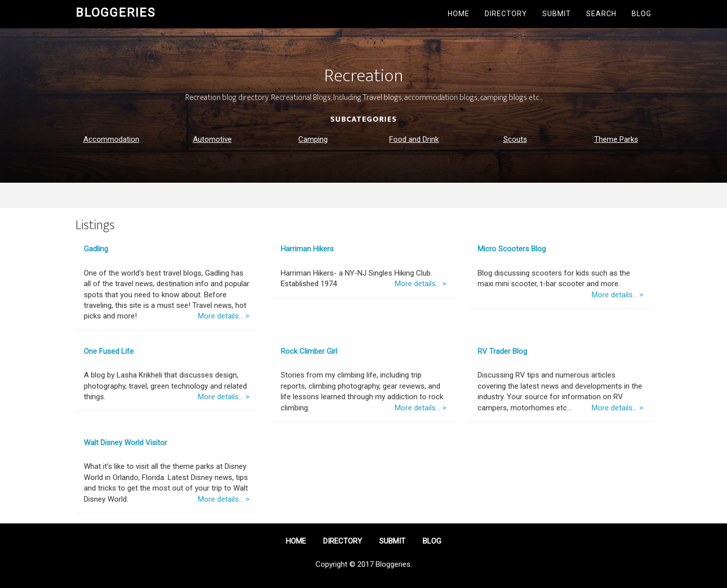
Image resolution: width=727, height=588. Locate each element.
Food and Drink (414, 139)
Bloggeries (116, 13)
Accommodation (111, 139)
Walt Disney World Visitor (125, 443)
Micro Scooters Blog (512, 249)
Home (459, 14)
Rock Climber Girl (309, 351)
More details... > (224, 316)
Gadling (96, 249)
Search (601, 14)
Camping (313, 139)
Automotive (212, 139)
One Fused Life (109, 351)
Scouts (515, 139)
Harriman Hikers (307, 249)
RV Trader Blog (502, 351)
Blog (641, 14)
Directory (506, 14)
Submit (557, 14)
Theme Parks (616, 139)
